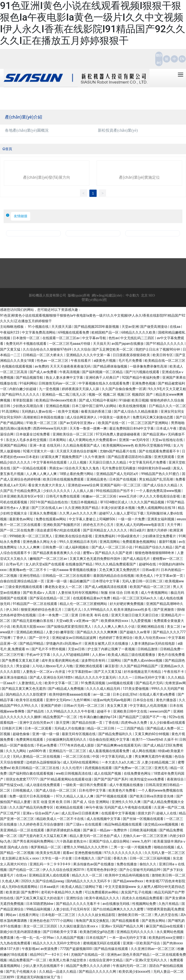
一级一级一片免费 (132, 519)
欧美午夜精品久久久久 (103, 898)
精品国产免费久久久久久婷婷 (89, 966)
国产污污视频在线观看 (143, 372)
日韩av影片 (151, 570)
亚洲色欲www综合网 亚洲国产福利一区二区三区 (105, 485)
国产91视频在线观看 (112, 796)
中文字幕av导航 (94, 338)
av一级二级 (102, 694)
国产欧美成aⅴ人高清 (40, 593)
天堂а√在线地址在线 (168, 440)
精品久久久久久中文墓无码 (96, 677)
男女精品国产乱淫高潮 (156, 479)
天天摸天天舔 (62, 327)
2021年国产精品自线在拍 (49, 502)
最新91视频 (168, 542)
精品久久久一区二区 (88, 875)
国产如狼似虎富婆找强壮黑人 (70, 627)
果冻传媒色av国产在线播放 (94, 864)
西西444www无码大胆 (50, 428)
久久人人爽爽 (30, 547)
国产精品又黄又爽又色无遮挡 (24, 689)
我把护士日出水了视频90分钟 (158, 349)
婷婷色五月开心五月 (99, 525)
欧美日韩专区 (163, 355)
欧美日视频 (140, 400)
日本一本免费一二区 (54, 615)
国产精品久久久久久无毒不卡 (78, 904)
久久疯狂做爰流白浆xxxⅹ (79, 926)
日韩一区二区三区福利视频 (150, 858)
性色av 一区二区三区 (53, 361)
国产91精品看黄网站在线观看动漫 (66, 779)
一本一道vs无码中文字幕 (128, 938)
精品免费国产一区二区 (60, 717)
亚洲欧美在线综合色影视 (74, 536)
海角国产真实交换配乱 (93, 921)
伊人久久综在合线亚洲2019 (64, 870)
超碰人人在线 (167, 813)
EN (182, 59)
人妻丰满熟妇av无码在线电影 (154, 643)
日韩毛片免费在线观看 (63, 496)
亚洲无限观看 (165, 457)
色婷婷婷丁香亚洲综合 (116, 638)
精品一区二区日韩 (101, 728)
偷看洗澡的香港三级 (97, 411)
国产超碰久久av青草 (135, 632)
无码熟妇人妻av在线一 (39, 411)
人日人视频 (78, 462)
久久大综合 (82, 349)
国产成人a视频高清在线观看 (106, 587)
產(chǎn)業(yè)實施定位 (139, 177)
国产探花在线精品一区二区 (50, 598)
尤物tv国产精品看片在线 (118, 451)
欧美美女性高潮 (49, 853)
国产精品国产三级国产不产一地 (143, 717)
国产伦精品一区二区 (25, 870)
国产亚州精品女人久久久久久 (105, 530)
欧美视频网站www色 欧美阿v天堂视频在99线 (137, 445)
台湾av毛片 (15, 564)
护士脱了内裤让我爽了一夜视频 (112, 649)
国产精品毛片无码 (150, 683)
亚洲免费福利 (105, 536)
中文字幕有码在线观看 (50, 462)
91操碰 (124, 400)
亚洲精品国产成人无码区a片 (118, 474)
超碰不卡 (104, 711)
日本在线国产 (97, 938)
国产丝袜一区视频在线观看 (143, 819)
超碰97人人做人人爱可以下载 (122, 513)
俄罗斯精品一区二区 (46, 847)
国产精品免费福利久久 (116, 734)
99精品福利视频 (39, 909)
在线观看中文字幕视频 (119, 813)
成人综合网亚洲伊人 (82, 417)
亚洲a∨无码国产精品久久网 (123, 926)
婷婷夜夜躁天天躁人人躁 (81, 389)
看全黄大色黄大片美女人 (47, 485)
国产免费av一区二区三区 (133, 768)
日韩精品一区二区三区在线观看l (67, 576)
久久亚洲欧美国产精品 (82, 508)
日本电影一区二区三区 (59, 915)
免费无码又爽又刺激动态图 (153, 417)
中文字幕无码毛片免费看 (148, 462)
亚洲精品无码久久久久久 (136, 932)
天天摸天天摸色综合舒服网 (77, 451)
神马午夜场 (94, 807)
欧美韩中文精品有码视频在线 (128, 875)
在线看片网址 (29, 915)
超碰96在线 (148, 564)
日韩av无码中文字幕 (150, 677)
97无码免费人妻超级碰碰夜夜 (118, 434)
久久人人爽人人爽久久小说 (115, 627)
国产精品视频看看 (126, 921)
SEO (152, 295)
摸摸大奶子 (146, 813)
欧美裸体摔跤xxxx (115, 621)
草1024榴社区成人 (114, 502)
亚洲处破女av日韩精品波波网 (75, 638)
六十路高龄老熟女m (72, 841)
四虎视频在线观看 (99, 768)
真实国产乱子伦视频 (137, 892)
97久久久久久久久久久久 (123, 853)
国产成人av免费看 (44, 372)
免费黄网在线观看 (30, 739)
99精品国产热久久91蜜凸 (161, 474)
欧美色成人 (145, 576)
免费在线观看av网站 (51, 519)
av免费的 (41, 366)
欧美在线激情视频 (133, 406)
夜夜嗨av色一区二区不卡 (28, 570)
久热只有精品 (169, 904)
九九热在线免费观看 (16, 943)
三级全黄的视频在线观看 (24, 587)
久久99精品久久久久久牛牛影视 (71, 711)
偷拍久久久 (148, 864)
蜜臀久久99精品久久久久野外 (86, 847)
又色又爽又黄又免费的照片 (120, 570)
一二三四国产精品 (131, 728)
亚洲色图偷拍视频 (89, 853)
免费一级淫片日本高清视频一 (32, 796)
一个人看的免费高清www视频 (159, 491)
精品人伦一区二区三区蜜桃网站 (84, 604)
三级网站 (115, 660)
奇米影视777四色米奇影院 (165, 881)
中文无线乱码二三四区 (138, 338)
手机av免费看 (47, 745)
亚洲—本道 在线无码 (45, 445)
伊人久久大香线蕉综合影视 (160, 496)
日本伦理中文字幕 (93, 790)
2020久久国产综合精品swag (43, 881)
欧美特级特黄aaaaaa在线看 (70, 694)
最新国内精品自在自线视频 (114, 576)
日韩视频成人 (23, 790)
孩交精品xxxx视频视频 (162, 824)
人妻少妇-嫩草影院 (60, 632)
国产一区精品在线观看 (30, 468)
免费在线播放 (127, 864)
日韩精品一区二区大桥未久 (43, 355)
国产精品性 (36, 711)
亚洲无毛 (161, 768)
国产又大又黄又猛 (108, 672)
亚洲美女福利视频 (161, 519)
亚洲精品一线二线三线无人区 (64, 394)
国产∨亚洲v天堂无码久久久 (147, 960)
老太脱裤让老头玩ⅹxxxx (21, 858)
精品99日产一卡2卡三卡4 (50, 955)
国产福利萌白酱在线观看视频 (32, 773)
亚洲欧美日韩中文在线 (130, 711)
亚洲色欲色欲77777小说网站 (52, 921)
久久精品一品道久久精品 (58, 972)
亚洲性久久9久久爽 (127, 802)
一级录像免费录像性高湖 (149, 366)
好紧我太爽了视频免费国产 (62, 457)
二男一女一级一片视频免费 (131, 847)
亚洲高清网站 (110, 542)
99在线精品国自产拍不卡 (115, 491)
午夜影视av (30, 949)
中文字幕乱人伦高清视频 (149, 706)
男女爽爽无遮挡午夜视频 (154, 756)
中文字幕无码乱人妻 (117, 756)
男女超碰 (23, 666)
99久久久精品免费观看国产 (116, 564)
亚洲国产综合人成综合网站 (110, 841)
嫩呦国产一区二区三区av (49, 559)
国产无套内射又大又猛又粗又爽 (43, 836)
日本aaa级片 (50, 887)
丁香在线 (112, 723)
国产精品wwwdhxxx (128, 881)
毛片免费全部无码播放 (119, 468)
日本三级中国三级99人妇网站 (95, 406)
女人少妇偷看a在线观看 (168, 723)
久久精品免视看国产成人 (82, 445)
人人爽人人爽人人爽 (42, 474)
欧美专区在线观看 (30, 700)
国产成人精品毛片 (137, 559)
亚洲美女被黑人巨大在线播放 (107, 643)
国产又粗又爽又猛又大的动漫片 (40, 898)
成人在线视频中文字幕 (104, 819)
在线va (22, 875)
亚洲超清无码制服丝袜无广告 (39, 977)
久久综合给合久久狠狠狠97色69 (47, 349)
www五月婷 (128, 496)
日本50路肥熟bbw (40, 904)
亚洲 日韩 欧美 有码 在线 (90, 615)
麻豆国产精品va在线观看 (165, 926)
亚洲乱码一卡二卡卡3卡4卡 (50, 864)
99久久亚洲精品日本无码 (79, 542)
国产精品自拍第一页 (88, 723)
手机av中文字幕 (39, 655)
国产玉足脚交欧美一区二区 (113, 349)
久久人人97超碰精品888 (71, 655)
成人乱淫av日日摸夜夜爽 (80, 813)
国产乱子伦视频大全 (21, 972)
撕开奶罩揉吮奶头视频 (64, 830)
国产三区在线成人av (47, 508)
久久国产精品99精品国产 (139, 666)
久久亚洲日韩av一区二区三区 (153, 949)
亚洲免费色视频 (144, 383)
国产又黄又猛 (11, 349)
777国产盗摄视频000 (76, 949)
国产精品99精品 (32, 643)
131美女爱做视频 (136, 689)
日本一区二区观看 (38, 728)
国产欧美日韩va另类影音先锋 (152, 796)
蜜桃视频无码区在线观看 (102, 943)
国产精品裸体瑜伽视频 (111, 366)
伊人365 (12, 610)
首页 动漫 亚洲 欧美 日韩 (52, 802)
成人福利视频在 (77, 547)
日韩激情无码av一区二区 (58, 383)
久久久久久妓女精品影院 (97, 915)
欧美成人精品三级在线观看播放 (132, 655)
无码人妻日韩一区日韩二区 (143, 581)
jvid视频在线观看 (121, 683)
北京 (144, 295)
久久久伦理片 (73, 768)
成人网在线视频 (144, 751)
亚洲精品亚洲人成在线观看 (50, 875)
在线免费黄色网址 (138, 773)
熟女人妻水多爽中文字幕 (65, 378)
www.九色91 (142, 841)
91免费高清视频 (93, 683)
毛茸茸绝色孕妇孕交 (102, 870)
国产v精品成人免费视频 (66, 689)
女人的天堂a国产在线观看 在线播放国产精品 (59, 564)
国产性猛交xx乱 (12, 785)
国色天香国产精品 (136, 955)
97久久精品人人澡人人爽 (75, 796)
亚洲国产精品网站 (14, 445)
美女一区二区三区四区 (41, 926)
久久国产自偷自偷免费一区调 (124, 389)
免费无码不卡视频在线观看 (27, 344)
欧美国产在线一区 (112, 423)
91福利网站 (28, 383)
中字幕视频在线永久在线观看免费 (104, 383)
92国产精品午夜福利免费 (141, 378)
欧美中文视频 (69, 411)
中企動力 (132, 295)
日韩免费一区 (53, 547)
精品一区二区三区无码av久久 (135, 598)
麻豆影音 (112, 666)
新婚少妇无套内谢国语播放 (21, 932)
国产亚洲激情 (164, 610)
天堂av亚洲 (130, 327)
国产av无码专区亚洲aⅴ (78, 423)
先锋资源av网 (175, 683)
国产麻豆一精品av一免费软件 (106, 830)
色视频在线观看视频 (17, 366)
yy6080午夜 (38, 751)
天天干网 (174, 525)
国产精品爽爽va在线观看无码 (119, 745)
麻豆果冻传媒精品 (14, 677)
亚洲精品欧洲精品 (30, 632)
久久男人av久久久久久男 (78, 513)
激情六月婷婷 (157, 530)
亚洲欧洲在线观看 (89, 666)
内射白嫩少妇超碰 (23, 389)
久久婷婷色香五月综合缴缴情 (42, 824)
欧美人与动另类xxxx (151, 638)
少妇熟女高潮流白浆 (28, 406)
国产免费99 (30, 892)
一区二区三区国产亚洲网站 (148, 423)
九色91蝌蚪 (82, 700)
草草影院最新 (23, 400)
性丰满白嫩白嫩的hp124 (98, 717)
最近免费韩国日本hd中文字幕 (132, 428)
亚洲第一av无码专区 (135, 440)
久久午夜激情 (95, 457)
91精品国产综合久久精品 (154, 547)
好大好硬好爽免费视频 (127, 604)
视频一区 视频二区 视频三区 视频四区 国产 (121, 394)
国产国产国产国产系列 (111, 779)
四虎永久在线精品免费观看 (143, 898)
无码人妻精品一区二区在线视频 (37, 756)
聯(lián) (159, 59)
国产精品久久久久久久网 (98, 972)
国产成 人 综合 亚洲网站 (92, 802)
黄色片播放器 (167, 700)
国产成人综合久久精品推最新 (136, 411)
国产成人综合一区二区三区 (56, 790)
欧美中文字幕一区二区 (62, 683)
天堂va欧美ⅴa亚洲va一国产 (78, 621)
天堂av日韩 (77, 649)
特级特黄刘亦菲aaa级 (155, 468)
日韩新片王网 (12, 728)
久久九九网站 (16, 751)
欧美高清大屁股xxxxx (29, 627)
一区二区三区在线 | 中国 (81, 756)
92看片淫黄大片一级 (39, 451)
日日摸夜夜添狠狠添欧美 (132, 355)
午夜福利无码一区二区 (130, 966)
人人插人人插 (83, 491)
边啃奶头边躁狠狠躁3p (44, 762)
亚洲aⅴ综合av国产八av (41, 813)
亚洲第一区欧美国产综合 (142, 943)
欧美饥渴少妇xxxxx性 (135, 972)
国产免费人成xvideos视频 (143, 660)
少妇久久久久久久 (57, 491)
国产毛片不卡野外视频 (49, 649)
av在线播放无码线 (116, 904)
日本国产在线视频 (123, 479)
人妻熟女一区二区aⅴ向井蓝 (44, 672)
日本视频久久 (85, 858)
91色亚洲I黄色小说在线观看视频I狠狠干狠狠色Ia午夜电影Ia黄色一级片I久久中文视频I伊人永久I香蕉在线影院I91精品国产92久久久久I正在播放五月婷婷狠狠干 (93, 23)
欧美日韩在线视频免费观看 (64, 479)
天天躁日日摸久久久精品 (108, 462)
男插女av (56, 468)
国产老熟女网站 (154, 921)
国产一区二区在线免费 (17, 530)
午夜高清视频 (70, 372)
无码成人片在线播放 (70, 728)
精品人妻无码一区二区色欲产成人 (95, 836)
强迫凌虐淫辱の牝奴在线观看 (59, 530)
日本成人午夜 (167, 428)
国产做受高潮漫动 (154, 327)
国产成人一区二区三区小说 (112, 547)
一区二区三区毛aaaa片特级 (70, 344)
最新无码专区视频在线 (79, 734)
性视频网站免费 (144, 904)
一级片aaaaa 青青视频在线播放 (73, 570)
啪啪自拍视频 (164, 847)
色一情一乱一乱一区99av (35, 938)
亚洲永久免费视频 (43, 513)
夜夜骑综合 (176, 779)
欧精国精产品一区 (105, 332)
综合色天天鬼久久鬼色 (82, 468)
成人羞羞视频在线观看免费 (109, 751)
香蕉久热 (120, 858)
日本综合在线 (143, 700)
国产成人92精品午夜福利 (98, 400)
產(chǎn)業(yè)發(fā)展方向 (46, 177)
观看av (68, 853)
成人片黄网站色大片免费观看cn (93, 440)
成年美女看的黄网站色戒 (60, 660)
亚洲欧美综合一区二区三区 (73, 434)
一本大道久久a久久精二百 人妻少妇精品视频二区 (139, 762)
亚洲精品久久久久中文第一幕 (89, 355)
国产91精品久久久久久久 (165, 344)
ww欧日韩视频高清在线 (74, 773)
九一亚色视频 (50, 389)
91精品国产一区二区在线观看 (35, 604)
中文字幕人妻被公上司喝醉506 (92, 519)
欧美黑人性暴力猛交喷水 (68, 960)
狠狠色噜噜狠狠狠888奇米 (155, 553)
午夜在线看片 (81, 361)
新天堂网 (63, 723)
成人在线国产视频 (108, 773)
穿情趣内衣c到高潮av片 (64, 643)
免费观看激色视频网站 (140, 542)
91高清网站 (11, 411)
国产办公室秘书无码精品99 (140, 870)
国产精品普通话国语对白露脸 (130, 457)
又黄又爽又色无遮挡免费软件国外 (95, 559)
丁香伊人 (20, 638)
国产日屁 (105, 858)
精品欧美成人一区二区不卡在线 (60, 819)
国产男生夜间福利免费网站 (34, 841)
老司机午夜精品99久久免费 (62, 892)
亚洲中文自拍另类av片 (37, 723)
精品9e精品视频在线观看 (124, 824)
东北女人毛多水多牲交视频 (27, 440)
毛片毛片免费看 (131, 361)
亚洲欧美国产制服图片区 (62, 525)
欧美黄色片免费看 (122, 790)
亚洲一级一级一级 (46, 734)
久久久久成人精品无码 (104, 689)
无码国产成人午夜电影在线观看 (128, 807)
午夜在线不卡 (174, 672)
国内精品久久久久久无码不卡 (89, 881)
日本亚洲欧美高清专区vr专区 (22, 496)
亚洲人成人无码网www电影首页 (141, 525)
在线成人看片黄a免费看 (158, 694)
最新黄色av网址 (22, 519)
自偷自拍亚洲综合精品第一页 (22, 581)
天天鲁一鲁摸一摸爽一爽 (89, 428)
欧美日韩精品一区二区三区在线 (36, 768)
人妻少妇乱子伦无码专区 (72, 909)
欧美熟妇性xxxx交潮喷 (166, 938)
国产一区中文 (40, 638)
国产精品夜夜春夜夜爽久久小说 (57, 553)
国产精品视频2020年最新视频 (97, 327)
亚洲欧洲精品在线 (151, 627)
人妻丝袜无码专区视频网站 (79, 593)
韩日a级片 (137, 530)
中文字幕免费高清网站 (39, 332)
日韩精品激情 (148, 649)
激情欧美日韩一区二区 (169, 875)
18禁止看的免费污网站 (77, 474)
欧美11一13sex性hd (147, 739)
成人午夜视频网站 (155, 593)
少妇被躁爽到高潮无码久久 (66, 739)
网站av (11, 915)
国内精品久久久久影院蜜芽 (27, 694)
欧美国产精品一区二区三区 (151, 587)
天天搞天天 (101, 344)
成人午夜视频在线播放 (127, 785)
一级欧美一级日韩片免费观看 (85, 785)
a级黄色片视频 (105, 361)
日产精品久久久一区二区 (167, 406)
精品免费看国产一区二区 (28, 960)
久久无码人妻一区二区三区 (165, 853)
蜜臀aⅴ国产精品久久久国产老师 (108, 553)
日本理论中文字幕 (106, 581)
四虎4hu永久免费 (135, 723)
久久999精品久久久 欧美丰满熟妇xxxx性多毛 (118, 610)
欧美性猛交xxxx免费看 (148, 779)
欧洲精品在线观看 (70, 807)
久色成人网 (11, 881)
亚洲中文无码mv (59, 700)
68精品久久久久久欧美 (139, 332)
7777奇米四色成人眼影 (77, 745)
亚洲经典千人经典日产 (103, 378)
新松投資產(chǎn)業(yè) (118, 130)
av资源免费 (49, 949)
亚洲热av (114, 955)
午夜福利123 (10, 332)
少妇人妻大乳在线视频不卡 (43, 966)
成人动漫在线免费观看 (43, 785)
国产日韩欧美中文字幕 (60, 932)
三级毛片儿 (73, 610)
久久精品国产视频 (70, 938)
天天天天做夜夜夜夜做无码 (71, 366)
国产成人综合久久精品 (161, 485)
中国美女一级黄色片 (115, 417)
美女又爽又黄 (117, 706)
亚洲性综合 (75, 898)
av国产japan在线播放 (128, 344)
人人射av (99, 655)
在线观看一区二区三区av (62, 338)
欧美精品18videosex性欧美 (56, 400)
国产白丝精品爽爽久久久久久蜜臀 (119, 909)
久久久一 (126, 677)
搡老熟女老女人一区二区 (64, 587)
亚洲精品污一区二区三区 (68, 751)
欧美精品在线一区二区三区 (165, 361)
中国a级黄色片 (129, 536)
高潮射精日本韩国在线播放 (44, 417)
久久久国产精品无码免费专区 (32, 807)
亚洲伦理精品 (30, 576)
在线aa (175, 327)
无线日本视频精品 (84, 502)
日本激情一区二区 (27, 338)
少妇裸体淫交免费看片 (159, 536)
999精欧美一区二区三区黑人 (31, 536)
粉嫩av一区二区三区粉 (100, 496)
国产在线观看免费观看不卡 (159, 451)
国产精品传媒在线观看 (112, 949)
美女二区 (174, 627)
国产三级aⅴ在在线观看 (84, 824)
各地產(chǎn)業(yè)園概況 (27, 130)
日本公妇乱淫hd (125, 694)
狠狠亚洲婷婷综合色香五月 (42, 610)
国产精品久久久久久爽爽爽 (97, 632)
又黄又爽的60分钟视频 (152, 734)
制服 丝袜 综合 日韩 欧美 (120, 593)
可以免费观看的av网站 (102, 892)
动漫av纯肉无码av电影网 (112, 700)
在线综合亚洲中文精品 (106, 960)
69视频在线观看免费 (74, 332)
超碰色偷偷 (21, 734)
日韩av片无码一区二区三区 (84, 706)
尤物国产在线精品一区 (88, 955)
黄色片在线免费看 (171, 655)
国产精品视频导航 (30, 378)
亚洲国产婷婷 (51, 706)
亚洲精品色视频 (58, 406)
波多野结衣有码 (94, 660)
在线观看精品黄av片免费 (92, 598)
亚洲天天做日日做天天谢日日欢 (135, 615)
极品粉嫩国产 (80, 581)
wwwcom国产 (160, 711)
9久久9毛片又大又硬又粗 (167, 389)
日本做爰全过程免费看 (33, 434)
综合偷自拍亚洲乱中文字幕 (110, 739)
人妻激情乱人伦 (30, 683)
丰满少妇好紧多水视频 (118, 508)
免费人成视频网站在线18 (157, 508)
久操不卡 (171, 739)
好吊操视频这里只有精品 (143, 672)
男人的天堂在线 (167, 915)
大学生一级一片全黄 (57, 858)
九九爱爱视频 (141, 621)
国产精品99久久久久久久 (21, 394)
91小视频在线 (39, 327)
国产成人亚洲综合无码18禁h (51, 677)
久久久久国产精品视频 (148, 502)
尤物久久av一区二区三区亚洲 (145, 836)
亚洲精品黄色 (97, 479)
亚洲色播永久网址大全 (40, 542)
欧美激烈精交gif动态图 (97, 932)
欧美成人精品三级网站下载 (82, 887)
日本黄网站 (58, 440)
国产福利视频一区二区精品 (103, 372)
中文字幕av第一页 (170, 576)
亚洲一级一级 (57, 581)
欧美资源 (13, 892)
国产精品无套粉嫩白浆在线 (33, 621)
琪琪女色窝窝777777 (22, 779)
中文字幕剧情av (80, 672)
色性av (114, 338)
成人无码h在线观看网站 (81, 762)
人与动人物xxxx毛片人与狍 (53, 666)
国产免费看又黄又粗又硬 (21, 660)
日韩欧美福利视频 (143, 830)
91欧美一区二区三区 (42, 423)
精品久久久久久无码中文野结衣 (57, 943)
